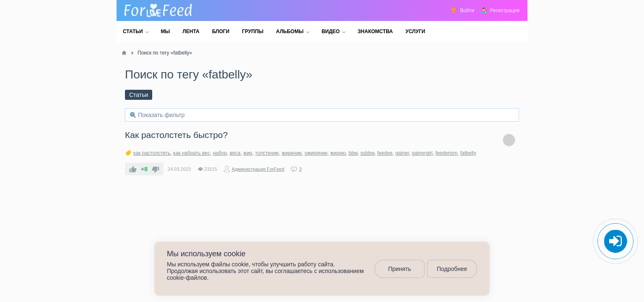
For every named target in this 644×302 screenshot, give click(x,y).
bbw (353, 153)
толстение (267, 153)
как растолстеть (152, 153)
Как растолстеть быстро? (176, 135)
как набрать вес (192, 153)
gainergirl (422, 153)
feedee (385, 153)
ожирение (316, 153)
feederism (446, 153)
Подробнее (452, 269)
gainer (402, 153)
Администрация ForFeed (258, 169)
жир (248, 153)
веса (235, 153)
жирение (292, 153)
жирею (338, 153)
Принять (400, 269)
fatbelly (468, 153)
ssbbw (367, 153)
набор (220, 153)
